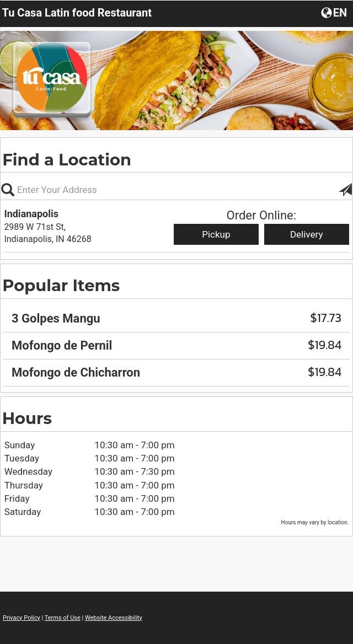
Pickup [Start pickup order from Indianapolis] (216, 234)
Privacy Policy (22, 618)
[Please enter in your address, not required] (176, 190)
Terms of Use (63, 618)
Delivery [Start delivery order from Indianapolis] (307, 234)
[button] (335, 12)
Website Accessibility (114, 618)
